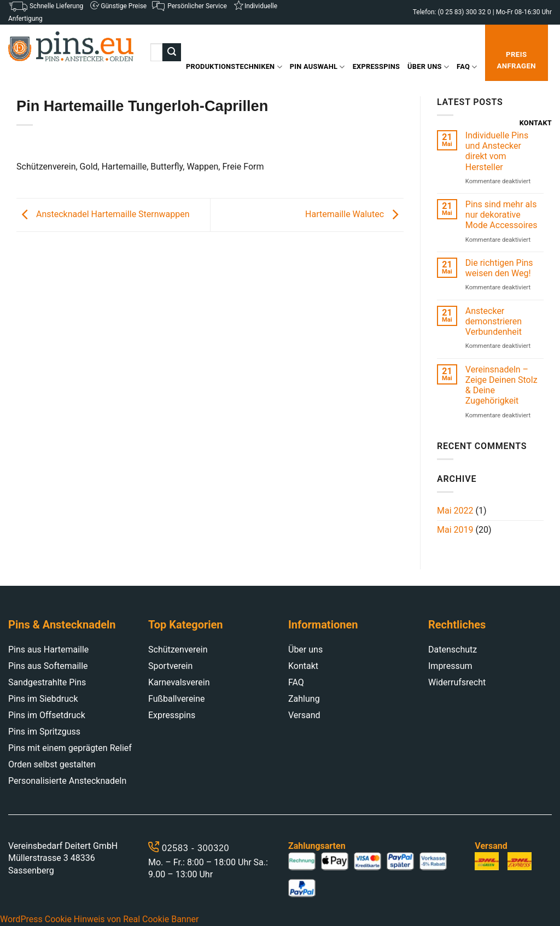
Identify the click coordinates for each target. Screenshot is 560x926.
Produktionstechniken (234, 67)
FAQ (467, 67)
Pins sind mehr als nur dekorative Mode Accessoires (501, 215)
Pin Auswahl (317, 67)
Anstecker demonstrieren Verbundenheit (494, 321)
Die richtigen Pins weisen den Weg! (499, 268)
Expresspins (376, 66)
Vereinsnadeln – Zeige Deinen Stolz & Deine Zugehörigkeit (501, 385)
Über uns (428, 67)
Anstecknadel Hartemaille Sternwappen (103, 214)
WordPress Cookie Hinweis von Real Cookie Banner (99, 919)
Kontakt (536, 123)
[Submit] (172, 53)
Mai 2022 (455, 511)
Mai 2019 (455, 530)
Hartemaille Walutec (354, 214)
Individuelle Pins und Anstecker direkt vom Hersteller (497, 151)
